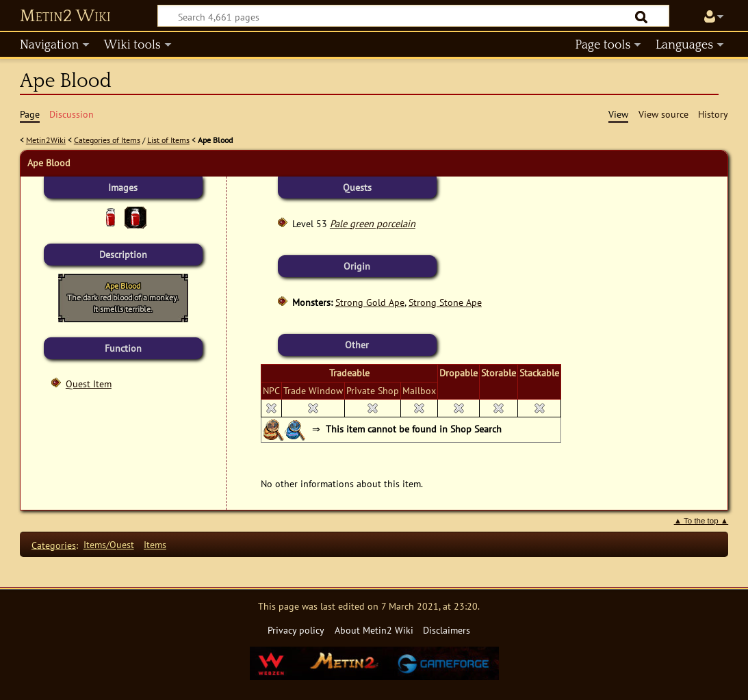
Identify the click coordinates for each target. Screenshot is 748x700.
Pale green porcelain (373, 223)
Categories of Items (107, 140)
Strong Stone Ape (445, 302)
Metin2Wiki (46, 140)
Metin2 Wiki (65, 16)
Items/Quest (109, 544)
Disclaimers (447, 630)
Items (155, 544)
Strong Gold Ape (370, 302)
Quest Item (89, 384)
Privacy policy (296, 630)
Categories (54, 544)
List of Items (168, 140)
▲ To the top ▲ (701, 521)
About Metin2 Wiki (374, 630)
